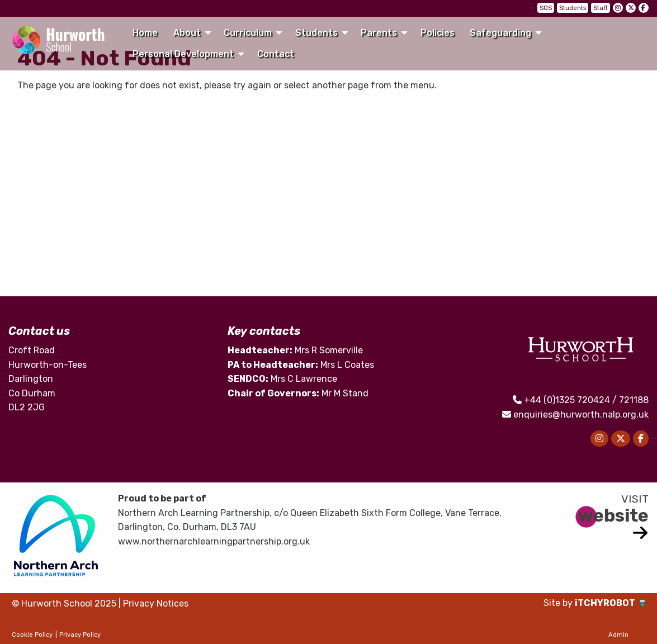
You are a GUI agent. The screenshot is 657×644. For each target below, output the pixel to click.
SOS (546, 8)
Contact (276, 54)
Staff (601, 8)
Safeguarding (500, 33)
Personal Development (183, 54)
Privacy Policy (80, 635)
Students (573, 8)
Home (145, 33)
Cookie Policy (32, 635)
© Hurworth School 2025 (64, 603)
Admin (618, 635)
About (187, 33)
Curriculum (248, 33)
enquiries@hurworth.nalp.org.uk (581, 415)
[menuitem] (145, 33)
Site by (559, 603)
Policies (438, 33)
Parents (379, 33)
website (613, 515)
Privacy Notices (156, 603)
